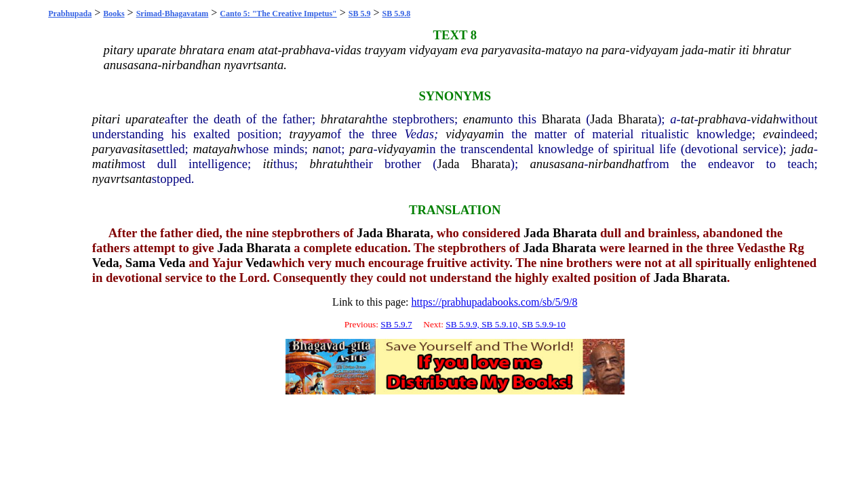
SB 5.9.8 (397, 14)
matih (107, 164)
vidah (765, 119)
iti (268, 164)
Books (114, 14)
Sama (141, 263)
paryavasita (122, 149)
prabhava (723, 119)
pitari (106, 119)
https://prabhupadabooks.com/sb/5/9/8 (495, 302)
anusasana (557, 164)
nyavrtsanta (122, 179)
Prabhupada (70, 14)
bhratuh (330, 164)
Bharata (561, 119)
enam (477, 119)
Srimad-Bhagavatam (173, 14)
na (319, 149)
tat (688, 119)
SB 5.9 (360, 14)
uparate (145, 119)
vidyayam (470, 134)
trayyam (310, 134)
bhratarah (347, 119)
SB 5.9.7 (396, 324)
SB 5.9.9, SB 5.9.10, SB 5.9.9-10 (506, 324)
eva (772, 134)
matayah (214, 149)
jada (802, 149)
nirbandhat (616, 164)
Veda (106, 263)
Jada (601, 119)
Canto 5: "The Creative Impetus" (278, 14)
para (361, 149)
